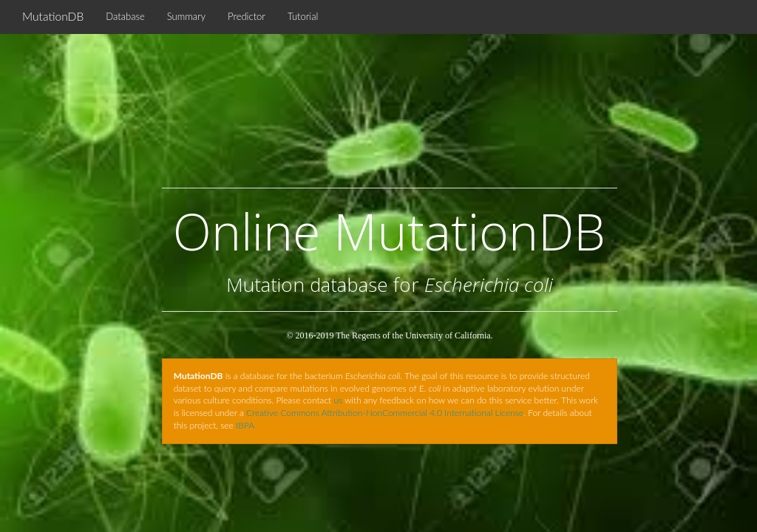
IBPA (245, 425)
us (338, 400)
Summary (186, 16)
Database (125, 16)
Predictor (247, 16)
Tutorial (303, 16)
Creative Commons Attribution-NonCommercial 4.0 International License (385, 413)
